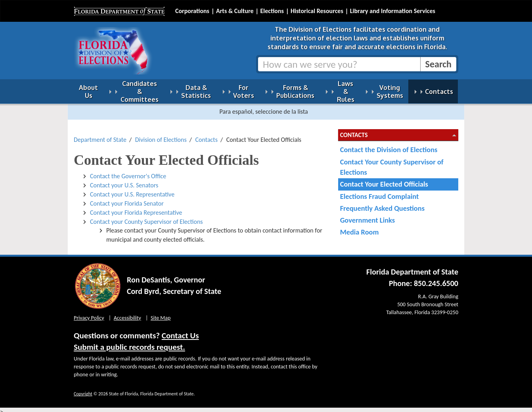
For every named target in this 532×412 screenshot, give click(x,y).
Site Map (161, 313)
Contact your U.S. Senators (124, 180)
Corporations (192, 11)
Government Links (367, 215)
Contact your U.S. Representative (132, 190)
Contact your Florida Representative (136, 208)
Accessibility (127, 313)
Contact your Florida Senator (127, 199)
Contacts (207, 135)
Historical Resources (317, 11)
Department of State (100, 135)
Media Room (360, 227)
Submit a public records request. (129, 342)
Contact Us (180, 331)
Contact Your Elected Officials (384, 179)
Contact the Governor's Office (128, 171)
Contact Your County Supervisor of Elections (392, 162)
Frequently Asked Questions (382, 203)
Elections (272, 11)
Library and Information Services (393, 11)
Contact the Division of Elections (389, 145)
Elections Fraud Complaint (380, 192)
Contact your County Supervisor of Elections (146, 217)
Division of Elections (161, 135)
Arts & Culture (235, 11)
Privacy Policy (89, 313)
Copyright (83, 389)
